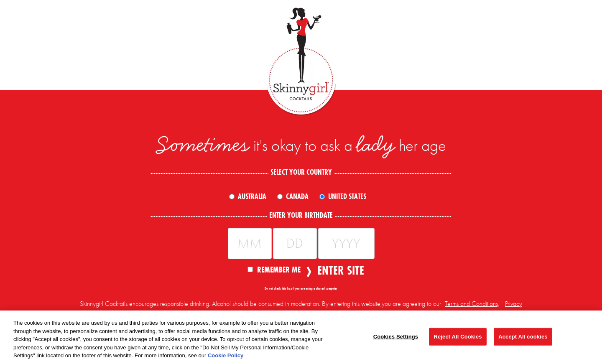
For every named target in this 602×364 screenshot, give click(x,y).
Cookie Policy (226, 355)
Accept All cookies (523, 337)
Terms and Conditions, (472, 304)
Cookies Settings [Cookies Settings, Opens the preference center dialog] (396, 337)
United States (347, 196)
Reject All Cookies (458, 337)
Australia (252, 196)
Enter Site (338, 270)
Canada (297, 196)
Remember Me (274, 269)
